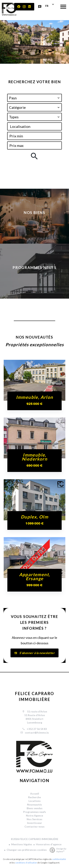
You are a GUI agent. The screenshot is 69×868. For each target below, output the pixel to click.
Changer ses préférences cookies (27, 850)
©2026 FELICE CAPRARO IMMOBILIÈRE (35, 839)
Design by (57, 850)
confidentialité (59, 859)
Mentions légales (22, 844)
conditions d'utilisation (26, 863)
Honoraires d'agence (49, 844)
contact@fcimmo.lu (37, 733)
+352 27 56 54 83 (37, 729)
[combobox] (34, 98)
